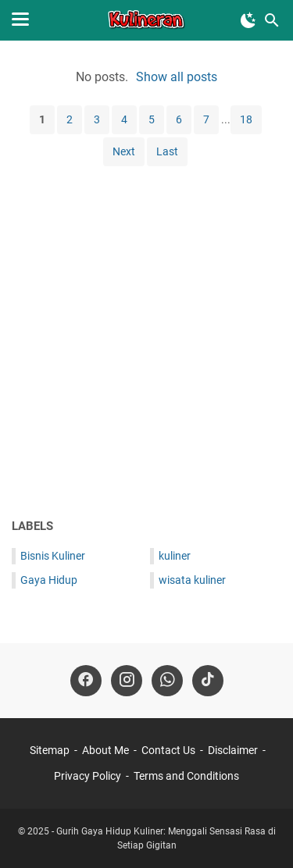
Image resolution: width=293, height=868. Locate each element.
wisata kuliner (192, 580)
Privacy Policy (88, 776)
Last (167, 151)
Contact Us (168, 750)
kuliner (175, 556)
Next (124, 151)
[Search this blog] (272, 20)
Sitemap (50, 750)
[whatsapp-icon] (167, 681)
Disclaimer (233, 750)
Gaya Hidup (49, 580)
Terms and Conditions (186, 776)
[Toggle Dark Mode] (248, 20)
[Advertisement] (146, 347)
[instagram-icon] (127, 681)
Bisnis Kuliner (53, 556)
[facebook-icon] (86, 681)
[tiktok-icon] (208, 681)
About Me (105, 750)
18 (246, 119)
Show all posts (177, 77)
